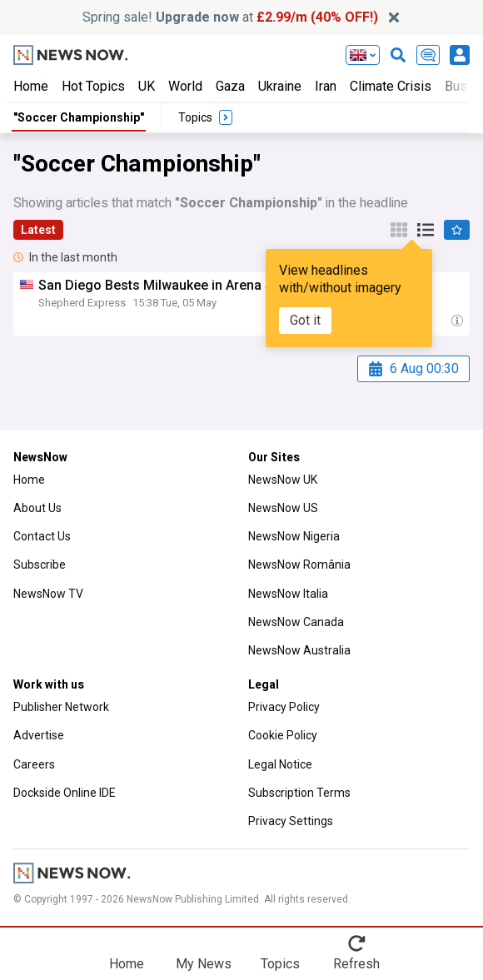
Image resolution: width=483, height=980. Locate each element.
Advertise (39, 735)
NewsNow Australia (299, 650)
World (185, 86)
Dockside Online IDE (65, 793)
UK (147, 86)
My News (204, 964)
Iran (326, 86)
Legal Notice (280, 764)
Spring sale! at (230, 17)
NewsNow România (299, 565)
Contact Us (42, 536)
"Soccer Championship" (79, 117)
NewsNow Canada (296, 622)
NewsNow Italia (288, 594)
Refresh (356, 964)
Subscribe (40, 565)
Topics (280, 964)
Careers (34, 764)
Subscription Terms (299, 793)
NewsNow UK (283, 480)
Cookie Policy (283, 735)
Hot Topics (93, 86)
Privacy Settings (291, 821)
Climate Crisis (391, 86)
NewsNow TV (48, 594)
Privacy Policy (284, 707)
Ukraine (280, 86)
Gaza (230, 86)
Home (31, 86)
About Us (37, 508)
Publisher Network (61, 707)
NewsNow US (283, 508)
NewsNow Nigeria (294, 536)
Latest (38, 230)
